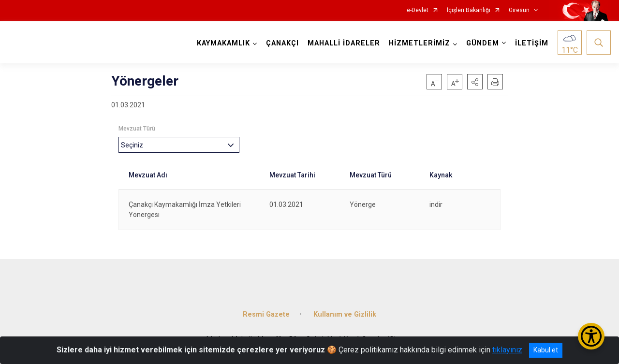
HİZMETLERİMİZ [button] (420, 43)
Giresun (519, 10)
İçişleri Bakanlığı (469, 10)
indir (436, 204)
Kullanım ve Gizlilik (345, 313)
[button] (475, 82)
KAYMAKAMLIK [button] (223, 43)
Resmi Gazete (266, 313)
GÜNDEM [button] (483, 43)
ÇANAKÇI (282, 43)
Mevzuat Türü (137, 129)
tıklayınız (507, 350)
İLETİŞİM (532, 43)
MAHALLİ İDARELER (344, 43)
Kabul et (546, 350)
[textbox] (134, 145)
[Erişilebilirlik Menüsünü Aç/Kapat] (591, 336)
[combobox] (179, 145)
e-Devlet (418, 10)
